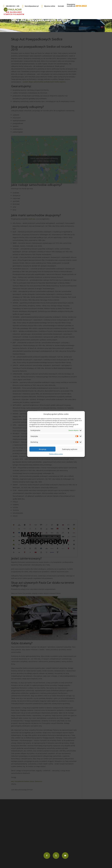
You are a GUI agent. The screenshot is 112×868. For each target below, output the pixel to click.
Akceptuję (42, 449)
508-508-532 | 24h (11, 6)
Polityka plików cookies (56, 454)
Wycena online (48, 6)
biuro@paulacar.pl (30, 6)
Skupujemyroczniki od (77, 5)
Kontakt (61, 6)
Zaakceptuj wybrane (70, 449)
